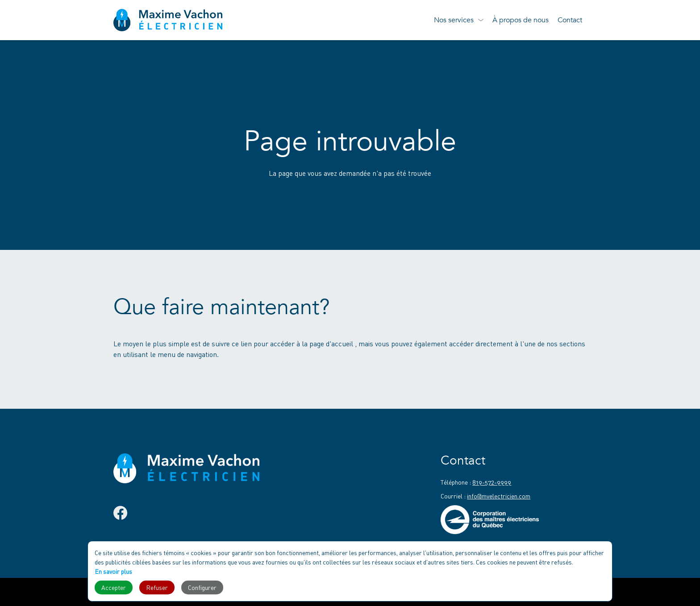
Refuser (157, 587)
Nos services (454, 20)
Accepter (114, 587)
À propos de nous (521, 20)
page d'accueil (332, 344)
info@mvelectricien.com (499, 496)
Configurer (202, 587)
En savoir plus (113, 571)
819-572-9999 (492, 482)
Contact (570, 20)
